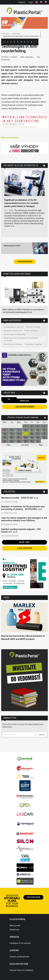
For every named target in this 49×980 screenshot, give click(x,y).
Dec (8, 445)
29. (26, 441)
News (25, 42)
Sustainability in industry (14, 327)
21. (19, 437)
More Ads (24, 401)
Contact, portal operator (20, 957)
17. (38, 434)
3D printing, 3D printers (13, 344)
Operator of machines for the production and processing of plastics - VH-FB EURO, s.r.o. (23, 508)
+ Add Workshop (24, 262)
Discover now (33, 897)
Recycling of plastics (33, 344)
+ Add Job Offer (24, 548)
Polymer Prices (18, 42)
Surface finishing (33, 327)
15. (26, 434)
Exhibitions (28, 42)
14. (19, 434)
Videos (35, 42)
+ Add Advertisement (25, 407)
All (9, 399)
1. (26, 426)
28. (19, 441)
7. (19, 430)
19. (5, 437)
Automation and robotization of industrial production (21, 339)
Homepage (5, 34)
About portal (15, 926)
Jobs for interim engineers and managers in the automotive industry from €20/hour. (24, 519)
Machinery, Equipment (13, 331)
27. (12, 441)
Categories (8, 42)
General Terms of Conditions (21, 970)
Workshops (31, 42)
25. (44, 437)
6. (12, 430)
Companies (11, 42)
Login (31, 2)
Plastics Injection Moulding (14, 334)
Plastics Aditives (31, 331)
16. (32, 434)
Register (22, 2)
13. (12, 434)
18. (44, 434)
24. (38, 437)
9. (32, 430)
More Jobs (24, 542)
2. (32, 426)
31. (38, 441)
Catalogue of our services (20, 943)
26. (5, 441)
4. (44, 426)
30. (32, 441)
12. (5, 434)
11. (44, 430)
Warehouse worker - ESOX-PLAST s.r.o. (20, 498)
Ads (14, 42)
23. (32, 437)
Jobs (38, 42)
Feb (41, 445)
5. (5, 430)
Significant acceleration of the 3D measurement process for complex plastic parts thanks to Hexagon (21, 203)
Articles (21, 42)
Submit (40, 735)
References (15, 930)
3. (38, 426)
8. (26, 430)
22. (26, 437)
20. (12, 437)
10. (38, 430)
